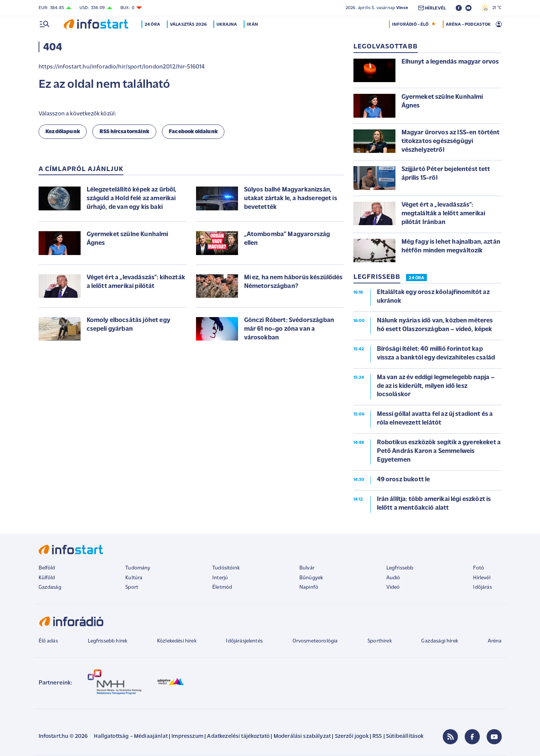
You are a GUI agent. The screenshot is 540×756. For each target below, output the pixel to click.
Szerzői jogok (352, 737)
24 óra (153, 25)
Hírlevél (482, 578)
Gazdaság (50, 587)
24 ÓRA (416, 278)
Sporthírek (380, 641)
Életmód (222, 587)
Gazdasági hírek (439, 641)
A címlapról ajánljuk (81, 169)
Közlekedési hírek (177, 641)
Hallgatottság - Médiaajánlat (131, 737)
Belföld (47, 568)
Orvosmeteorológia (315, 641)
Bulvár (307, 568)
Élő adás (48, 641)
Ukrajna (227, 25)
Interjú (220, 578)
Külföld (47, 578)
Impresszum (187, 737)
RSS (377, 737)
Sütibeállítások (405, 737)
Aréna (495, 641)
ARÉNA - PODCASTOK (468, 25)
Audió (393, 578)
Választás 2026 (188, 25)
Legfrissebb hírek (108, 641)
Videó (393, 587)
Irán (253, 25)
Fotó (479, 568)
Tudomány (138, 568)
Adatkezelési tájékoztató (238, 737)
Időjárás (482, 587)
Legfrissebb (400, 568)
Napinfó (309, 587)
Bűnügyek (311, 578)
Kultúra (134, 578)
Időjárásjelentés (244, 641)
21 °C (491, 8)
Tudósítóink (226, 568)
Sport (132, 587)
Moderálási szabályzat (302, 737)
